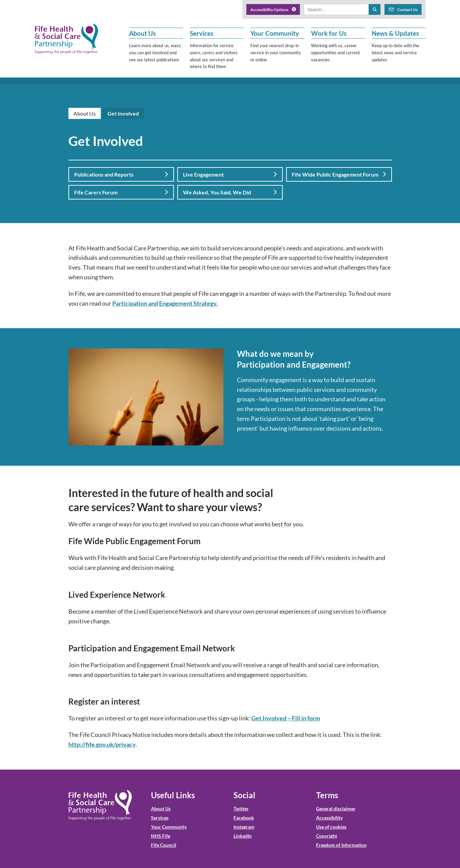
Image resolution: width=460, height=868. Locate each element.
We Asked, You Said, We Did (230, 192)
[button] (156, 49)
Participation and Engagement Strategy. (165, 303)
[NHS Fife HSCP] (66, 39)
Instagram (244, 827)
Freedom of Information (341, 845)
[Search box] (336, 9)
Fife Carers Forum (121, 192)
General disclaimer (336, 809)
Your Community (169, 827)
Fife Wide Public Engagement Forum (339, 174)
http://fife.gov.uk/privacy (102, 744)
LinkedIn (243, 836)
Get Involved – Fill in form (286, 718)
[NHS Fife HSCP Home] (100, 805)
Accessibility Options (273, 10)
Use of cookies (331, 827)
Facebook (244, 818)
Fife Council (164, 845)
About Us (85, 113)
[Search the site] (374, 9)
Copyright (327, 836)
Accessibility (329, 818)
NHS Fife (161, 836)
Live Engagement (230, 174)
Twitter (241, 809)
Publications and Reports (121, 174)
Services (160, 818)
